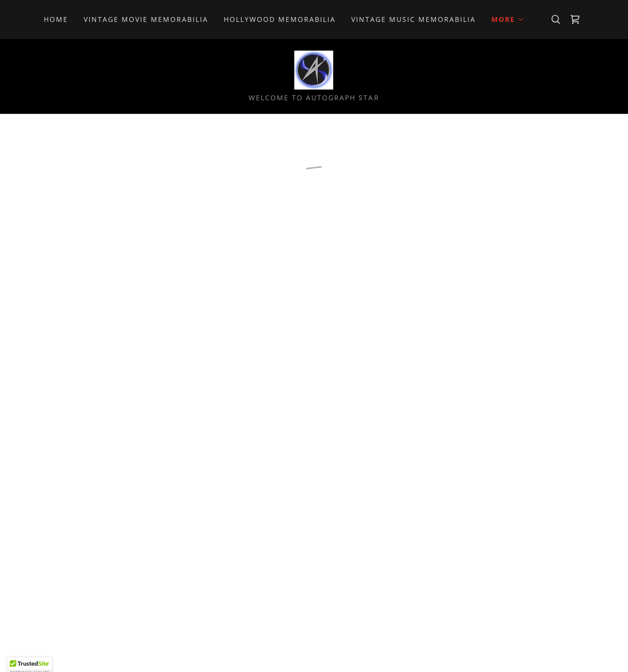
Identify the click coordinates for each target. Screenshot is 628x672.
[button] (508, 19)
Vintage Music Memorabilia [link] (413, 19)
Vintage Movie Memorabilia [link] (146, 19)
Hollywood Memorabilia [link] (280, 19)
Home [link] (56, 19)
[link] (314, 69)
